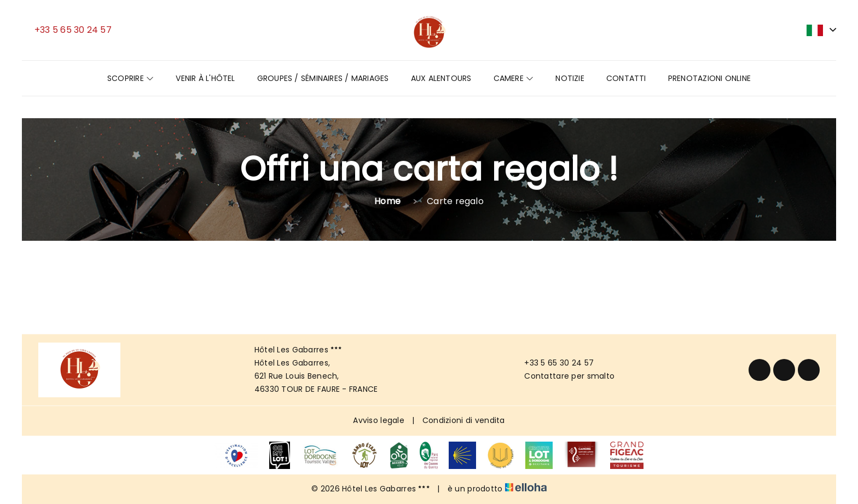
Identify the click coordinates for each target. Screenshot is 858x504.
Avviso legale (379, 420)
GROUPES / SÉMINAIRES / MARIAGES (323, 78)
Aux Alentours (441, 78)
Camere (514, 78)
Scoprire (131, 78)
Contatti (626, 78)
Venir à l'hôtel (205, 78)
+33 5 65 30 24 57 (553, 363)
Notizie (570, 78)
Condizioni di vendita (464, 420)
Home (387, 201)
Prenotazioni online (709, 78)
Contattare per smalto (563, 376)
